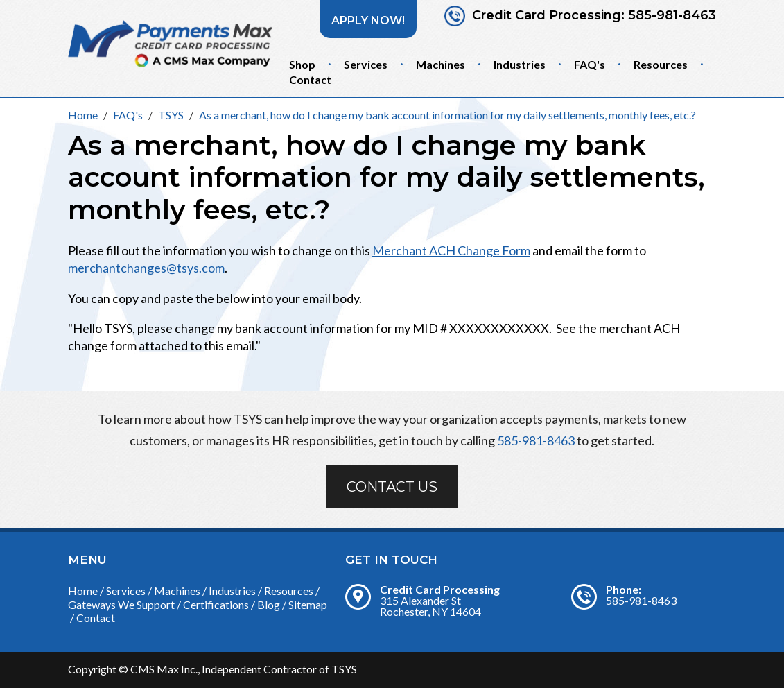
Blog (269, 604)
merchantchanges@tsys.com (146, 268)
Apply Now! (368, 20)
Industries (520, 64)
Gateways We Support (121, 604)
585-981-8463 (672, 16)
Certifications (216, 604)
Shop (302, 64)
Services (366, 64)
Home (83, 591)
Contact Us (392, 487)
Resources (661, 64)
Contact (310, 79)
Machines (441, 64)
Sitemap (308, 604)
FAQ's (590, 64)
